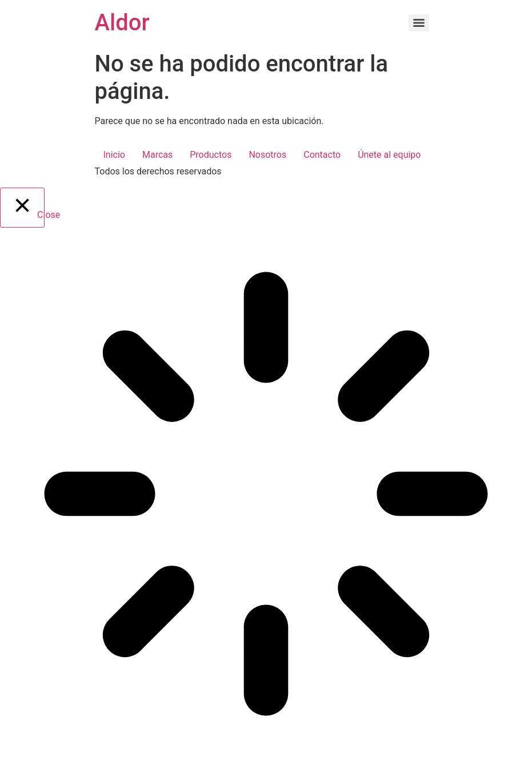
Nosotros (267, 155)
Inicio (114, 155)
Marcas (157, 155)
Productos (211, 155)
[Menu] (419, 23)
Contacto (322, 155)
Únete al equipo (389, 155)
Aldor (122, 23)
